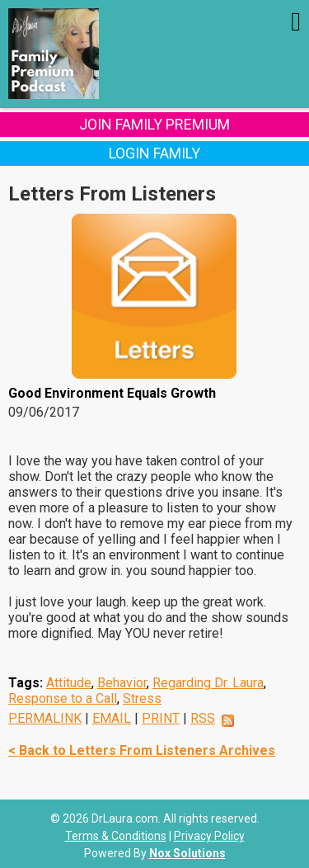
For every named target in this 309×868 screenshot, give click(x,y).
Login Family (154, 153)
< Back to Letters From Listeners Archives (142, 750)
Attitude (69, 683)
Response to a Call (63, 698)
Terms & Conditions (116, 836)
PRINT (161, 718)
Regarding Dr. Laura (208, 683)
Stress (142, 698)
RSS (203, 718)
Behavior (122, 683)
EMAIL (112, 718)
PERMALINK (45, 718)
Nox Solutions (187, 853)
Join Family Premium (154, 124)
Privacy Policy (209, 836)
